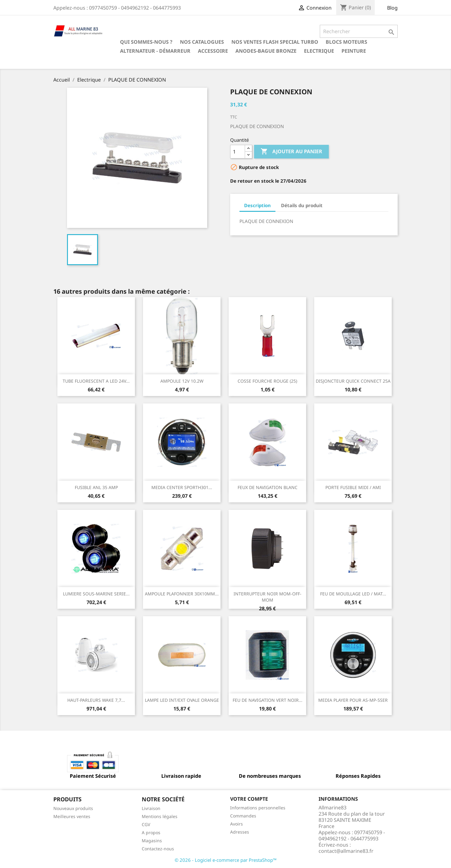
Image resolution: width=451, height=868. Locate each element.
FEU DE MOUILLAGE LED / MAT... (353, 594)
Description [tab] (257, 205)
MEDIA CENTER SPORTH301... (182, 487)
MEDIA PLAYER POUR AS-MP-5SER (353, 700)
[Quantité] (238, 152)
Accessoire (213, 51)
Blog (392, 8)
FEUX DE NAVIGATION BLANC (268, 487)
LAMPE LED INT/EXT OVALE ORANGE (182, 700)
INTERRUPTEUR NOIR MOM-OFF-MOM (268, 597)
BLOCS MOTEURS (346, 42)
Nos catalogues (202, 42)
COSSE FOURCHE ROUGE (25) (267, 381)
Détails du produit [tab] (302, 205)
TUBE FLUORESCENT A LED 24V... (96, 381)
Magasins (152, 841)
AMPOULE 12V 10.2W (182, 381)
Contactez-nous (158, 849)
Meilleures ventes (72, 816)
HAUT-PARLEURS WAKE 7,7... (96, 700)
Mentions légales (160, 816)
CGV (146, 824)
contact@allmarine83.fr (346, 851)
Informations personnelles (258, 808)
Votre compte (249, 799)
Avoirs (237, 824)
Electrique (319, 51)
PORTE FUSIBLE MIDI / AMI (353, 487)
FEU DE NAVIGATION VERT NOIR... (268, 700)
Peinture (354, 51)
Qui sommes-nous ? (146, 42)
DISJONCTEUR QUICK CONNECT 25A (353, 381)
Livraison (151, 808)
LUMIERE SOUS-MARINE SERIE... (96, 594)
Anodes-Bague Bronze (266, 51)
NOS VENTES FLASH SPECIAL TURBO (275, 42)
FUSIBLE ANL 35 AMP (96, 487)
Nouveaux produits (73, 808)
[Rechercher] (359, 31)
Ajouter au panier (291, 152)
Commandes (243, 816)
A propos (151, 832)
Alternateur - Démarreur (155, 51)
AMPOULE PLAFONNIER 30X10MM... (182, 594)
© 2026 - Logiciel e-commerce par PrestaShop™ (226, 860)
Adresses (240, 832)
